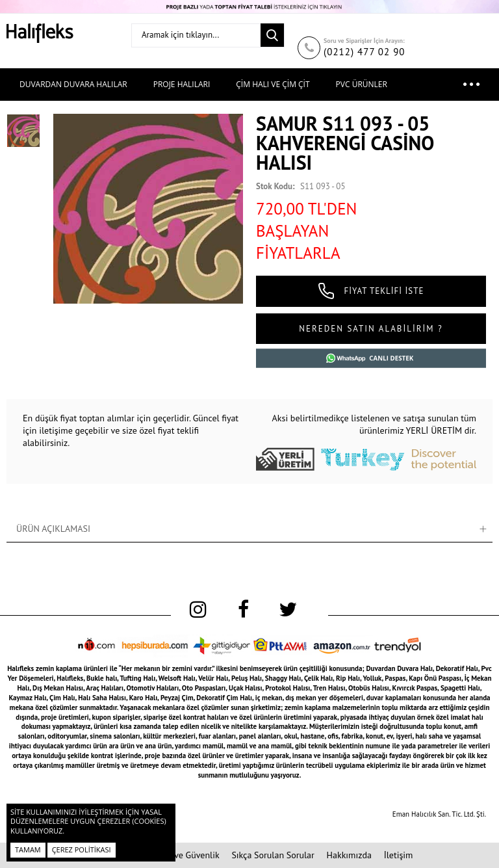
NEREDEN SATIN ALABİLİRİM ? (371, 329)
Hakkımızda (349, 855)
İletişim (399, 855)
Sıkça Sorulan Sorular (273, 855)
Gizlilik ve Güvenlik (183, 855)
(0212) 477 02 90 (365, 52)
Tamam (28, 849)
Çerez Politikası (82, 849)
